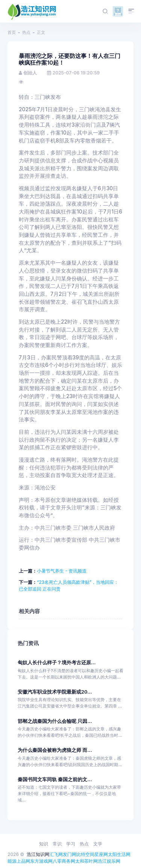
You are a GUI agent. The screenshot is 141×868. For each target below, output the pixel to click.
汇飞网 (56, 854)
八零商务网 (64, 861)
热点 (26, 32)
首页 (12, 32)
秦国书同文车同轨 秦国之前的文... (55, 779)
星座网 (101, 854)
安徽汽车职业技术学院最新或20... (55, 692)
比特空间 (85, 854)
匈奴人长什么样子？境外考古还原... (57, 663)
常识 (57, 844)
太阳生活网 (119, 854)
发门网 (70, 854)
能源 (12, 861)
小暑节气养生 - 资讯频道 (62, 571)
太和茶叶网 (86, 861)
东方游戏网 (41, 861)
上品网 (23, 861)
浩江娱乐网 (109, 861)
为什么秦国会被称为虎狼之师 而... (55, 750)
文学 (98, 844)
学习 (71, 844)
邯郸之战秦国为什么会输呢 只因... (55, 721)
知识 (44, 844)
